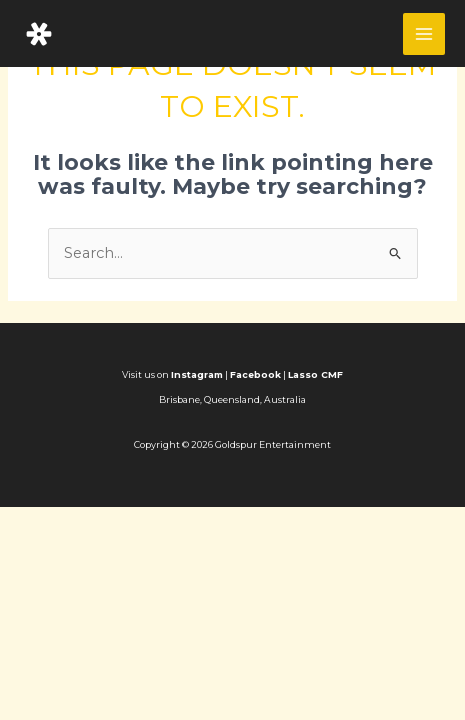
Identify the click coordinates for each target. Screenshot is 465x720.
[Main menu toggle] (424, 34)
